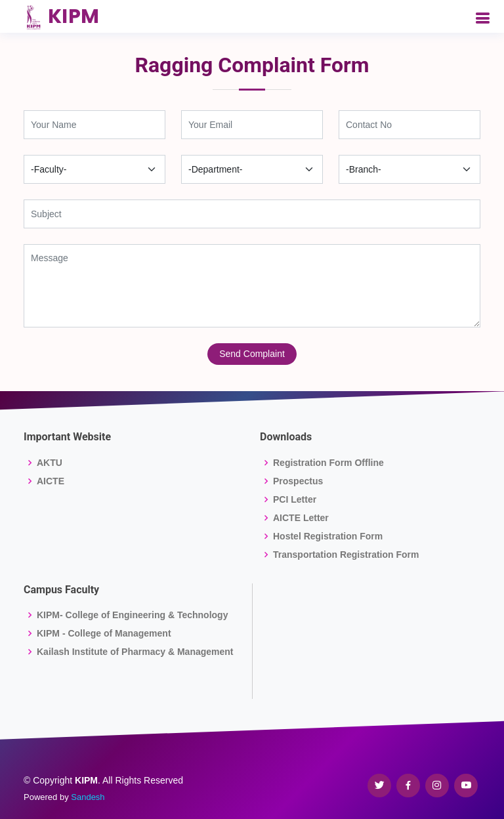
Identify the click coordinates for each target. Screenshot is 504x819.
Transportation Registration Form (346, 555)
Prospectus (298, 481)
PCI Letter (295, 499)
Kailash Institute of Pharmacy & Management (135, 652)
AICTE (51, 481)
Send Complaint (252, 354)
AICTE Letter (301, 518)
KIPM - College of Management (104, 633)
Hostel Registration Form (328, 536)
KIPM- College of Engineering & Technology (132, 615)
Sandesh (88, 797)
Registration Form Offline (328, 463)
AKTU (50, 463)
